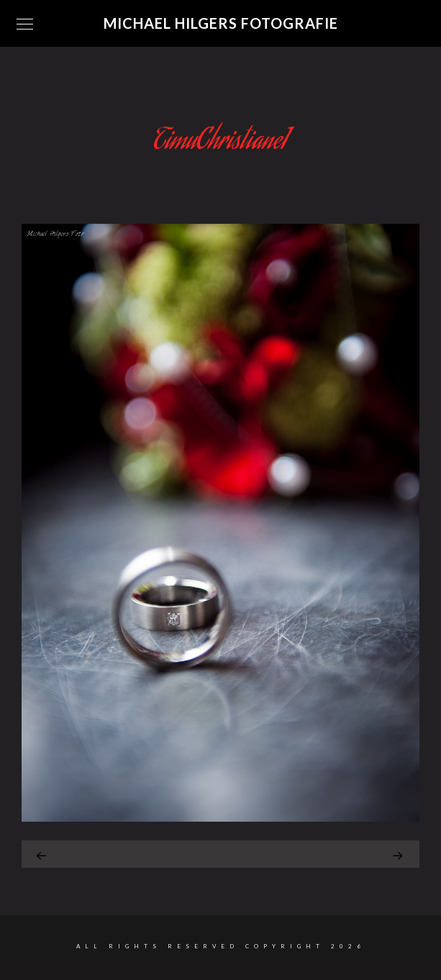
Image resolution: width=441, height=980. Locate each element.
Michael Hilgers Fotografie (221, 23)
